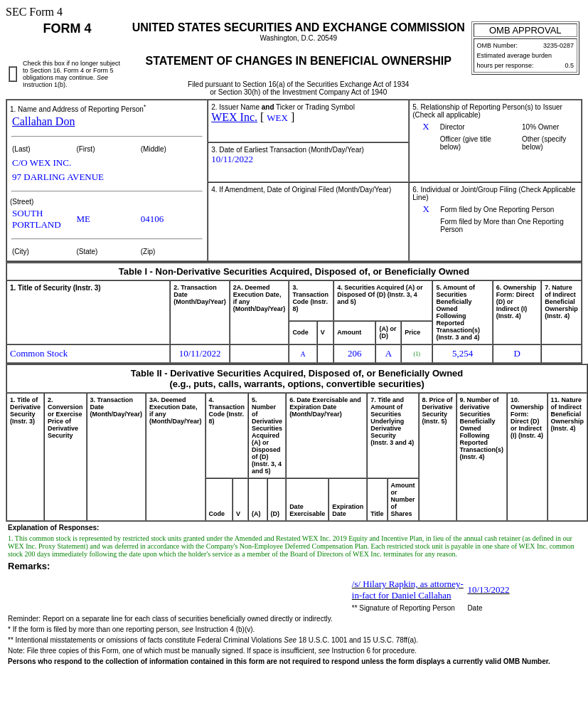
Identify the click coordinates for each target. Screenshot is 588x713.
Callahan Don (43, 121)
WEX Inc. (234, 117)
